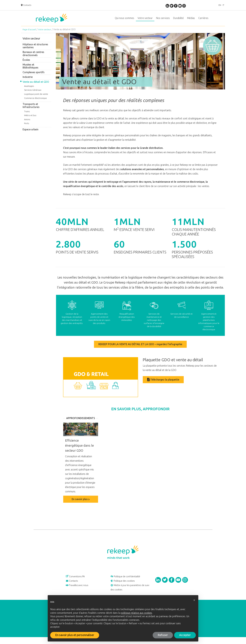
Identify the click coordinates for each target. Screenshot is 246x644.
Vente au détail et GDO (36, 85)
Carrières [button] (203, 20)
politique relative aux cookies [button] (136, 613)
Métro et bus (30, 119)
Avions (27, 123)
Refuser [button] (163, 635)
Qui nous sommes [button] (124, 20)
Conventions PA (77, 580)
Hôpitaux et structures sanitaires (35, 49)
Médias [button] (191, 20)
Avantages (29, 89)
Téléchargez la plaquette (163, 383)
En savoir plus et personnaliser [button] (75, 635)
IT (222, 5)
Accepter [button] (185, 635)
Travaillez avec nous (79, 591)
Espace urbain (31, 133)
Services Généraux (33, 93)
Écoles (26, 63)
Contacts (27, 5)
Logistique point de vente (36, 97)
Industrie (28, 80)
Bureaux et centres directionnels (33, 57)
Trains (27, 115)
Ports (27, 126)
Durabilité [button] (178, 20)
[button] (194, 600)
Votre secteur (46, 33)
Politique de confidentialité (128, 580)
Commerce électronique (35, 101)
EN (217, 5)
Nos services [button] (163, 20)
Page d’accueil (29, 33)
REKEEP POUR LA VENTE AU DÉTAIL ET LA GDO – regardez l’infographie (140, 347)
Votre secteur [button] (145, 20)
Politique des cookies (125, 586)
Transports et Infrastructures (31, 109)
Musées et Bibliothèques (30, 69)
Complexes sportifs (33, 75)
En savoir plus (81, 502)
